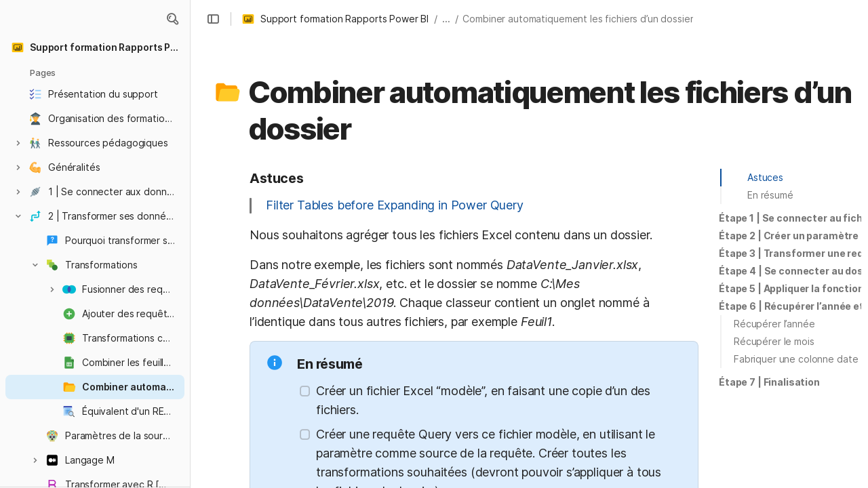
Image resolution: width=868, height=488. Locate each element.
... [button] (446, 19)
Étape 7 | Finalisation (769, 382)
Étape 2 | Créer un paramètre (789, 236)
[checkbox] (305, 391)
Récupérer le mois (774, 341)
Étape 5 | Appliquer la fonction (791, 288)
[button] (172, 19)
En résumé (770, 195)
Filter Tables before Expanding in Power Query (395, 205)
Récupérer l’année (774, 324)
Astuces (765, 177)
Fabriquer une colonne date (796, 359)
